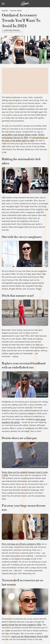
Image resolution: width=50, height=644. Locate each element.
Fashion (5, 11)
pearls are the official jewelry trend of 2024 (30, 636)
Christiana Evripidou (12, 30)
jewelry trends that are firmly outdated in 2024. (22, 625)
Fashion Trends (16, 11)
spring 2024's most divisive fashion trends (19, 135)
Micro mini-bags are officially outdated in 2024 (21, 544)
